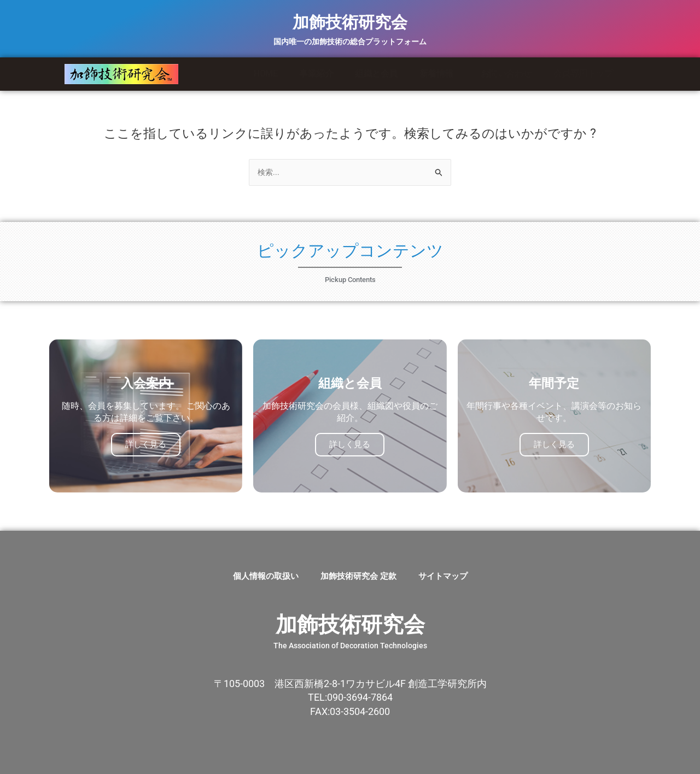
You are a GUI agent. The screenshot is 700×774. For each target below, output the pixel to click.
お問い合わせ (506, 74)
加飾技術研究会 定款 (358, 576)
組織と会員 (376, 74)
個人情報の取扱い (266, 576)
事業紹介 (316, 74)
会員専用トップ (583, 74)
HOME (266, 74)
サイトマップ (443, 576)
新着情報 (439, 74)
